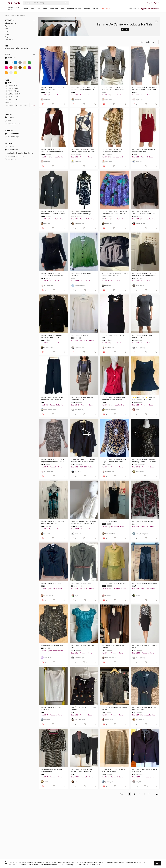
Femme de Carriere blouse (51, 583)
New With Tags (12, 137)
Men (32, 9)
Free (8, 121)
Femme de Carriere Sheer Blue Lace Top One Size (52, 88)
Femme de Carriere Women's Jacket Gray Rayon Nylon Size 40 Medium (145, 212)
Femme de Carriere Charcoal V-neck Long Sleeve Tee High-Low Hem (83, 88)
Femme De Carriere (18, 15)
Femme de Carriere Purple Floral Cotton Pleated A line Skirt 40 (114, 212)
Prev (122, 794)
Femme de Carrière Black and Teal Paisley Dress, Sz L (52, 522)
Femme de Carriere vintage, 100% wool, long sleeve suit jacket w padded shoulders (51, 336)
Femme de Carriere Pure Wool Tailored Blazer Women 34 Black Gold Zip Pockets (53, 212)
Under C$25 (11, 86)
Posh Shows (105, 9)
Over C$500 (11, 99)
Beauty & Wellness (74, 9)
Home (45, 9)
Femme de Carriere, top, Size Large (82, 646)
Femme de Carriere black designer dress (142, 708)
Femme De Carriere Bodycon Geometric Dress (82, 398)
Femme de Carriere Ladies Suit (114, 583)
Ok (157, 863)
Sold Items (10, 159)
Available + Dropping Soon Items (19, 153)
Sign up (157, 3)
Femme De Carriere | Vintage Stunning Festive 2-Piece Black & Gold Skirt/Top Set (145, 461)
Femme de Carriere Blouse (143, 521)
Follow (125, 29)
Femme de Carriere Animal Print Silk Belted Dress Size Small (114, 150)
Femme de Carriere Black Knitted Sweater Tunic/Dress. (52, 274)
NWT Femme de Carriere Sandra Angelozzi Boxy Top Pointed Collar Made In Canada (111, 274)
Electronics (54, 9)
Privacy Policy (95, 865)
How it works (134, 9)
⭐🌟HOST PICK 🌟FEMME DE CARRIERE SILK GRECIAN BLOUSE (144, 399)
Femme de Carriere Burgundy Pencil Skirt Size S (144, 150)
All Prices (10, 83)
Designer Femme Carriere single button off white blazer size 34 (84, 522)
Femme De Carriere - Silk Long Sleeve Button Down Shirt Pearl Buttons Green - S (144, 274)
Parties (95, 9)
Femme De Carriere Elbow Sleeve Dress (142, 336)
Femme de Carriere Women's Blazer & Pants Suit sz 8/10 (82, 770)
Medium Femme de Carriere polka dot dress (51, 770)
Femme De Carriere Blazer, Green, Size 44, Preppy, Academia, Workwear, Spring (82, 274)
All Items (9, 117)
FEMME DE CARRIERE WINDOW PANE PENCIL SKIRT (114, 770)
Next (157, 794)
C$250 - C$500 (12, 97)
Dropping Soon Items (14, 156)
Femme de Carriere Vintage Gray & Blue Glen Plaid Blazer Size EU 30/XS (113, 88)
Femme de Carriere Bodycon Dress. (113, 336)
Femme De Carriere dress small (144, 583)
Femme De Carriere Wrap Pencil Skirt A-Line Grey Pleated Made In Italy (145, 88)
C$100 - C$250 (12, 94)
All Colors (10, 57)
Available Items (12, 150)
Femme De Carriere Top (80, 335)
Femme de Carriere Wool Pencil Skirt (144, 646)
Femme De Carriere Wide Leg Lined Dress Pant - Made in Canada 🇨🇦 (52, 399)
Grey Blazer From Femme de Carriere (113, 646)
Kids (38, 9)
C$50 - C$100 (12, 91)
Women (25, 9)
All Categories (10, 23)
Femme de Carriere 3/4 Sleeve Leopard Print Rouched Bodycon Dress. (53, 461)
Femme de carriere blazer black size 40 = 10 (145, 770)
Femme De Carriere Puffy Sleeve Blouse (114, 708)
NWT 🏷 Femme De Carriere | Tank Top (79, 708)
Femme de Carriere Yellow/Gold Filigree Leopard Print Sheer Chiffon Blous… (114, 461)
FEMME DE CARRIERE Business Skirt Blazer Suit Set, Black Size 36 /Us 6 (83, 461)
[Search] (48, 3)
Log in (150, 3)
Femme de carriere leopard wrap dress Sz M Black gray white (82, 212)
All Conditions (12, 134)
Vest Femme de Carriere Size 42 (53, 645)
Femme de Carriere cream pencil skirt (51, 708)
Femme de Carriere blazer (81, 583)
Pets (63, 9)
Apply (33, 105)
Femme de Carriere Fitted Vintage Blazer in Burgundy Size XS (53, 151)
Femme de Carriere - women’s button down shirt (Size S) (113, 398)
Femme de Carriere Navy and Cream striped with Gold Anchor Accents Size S (84, 151)
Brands (87, 9)
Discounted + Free (13, 124)
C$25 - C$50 (11, 88)
